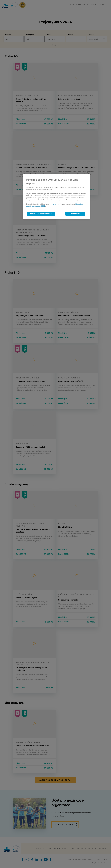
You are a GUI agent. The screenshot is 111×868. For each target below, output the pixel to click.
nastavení (55, 204)
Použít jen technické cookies (41, 214)
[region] (56, 196)
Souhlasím (75, 214)
